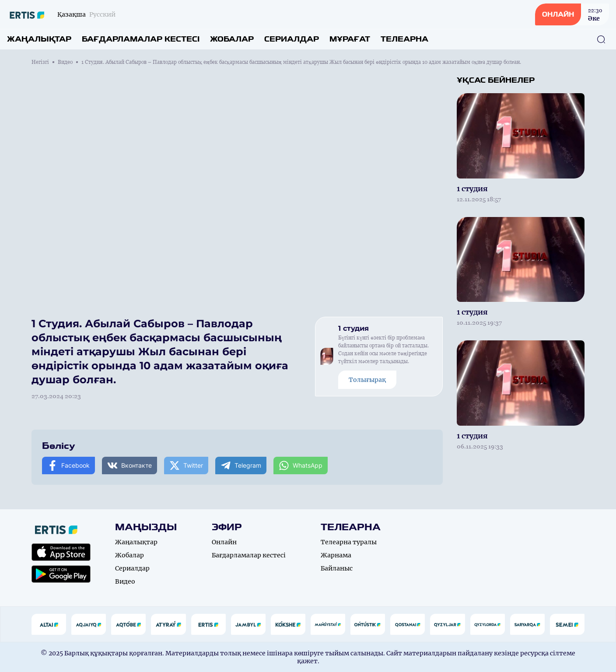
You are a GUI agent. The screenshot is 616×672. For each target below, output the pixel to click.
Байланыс (337, 568)
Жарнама (336, 555)
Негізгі (40, 62)
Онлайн (224, 542)
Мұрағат (350, 39)
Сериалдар (292, 39)
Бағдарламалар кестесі (141, 39)
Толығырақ (367, 380)
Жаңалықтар (39, 39)
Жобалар (232, 39)
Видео (65, 62)
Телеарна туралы (349, 542)
